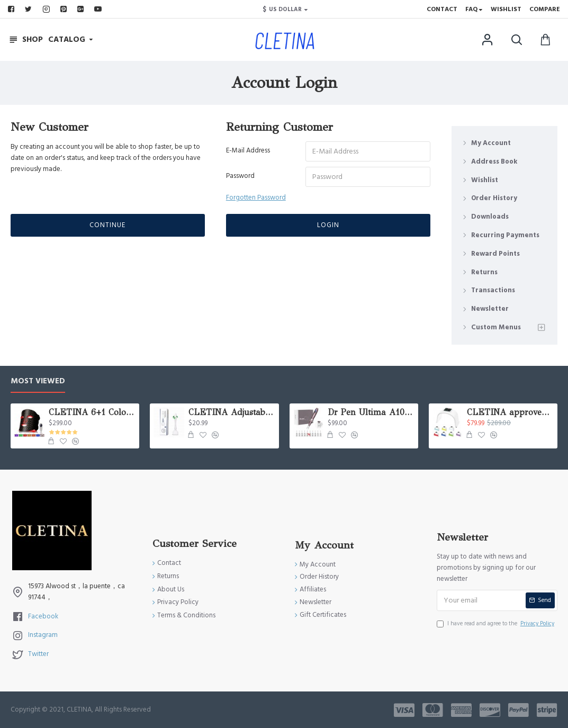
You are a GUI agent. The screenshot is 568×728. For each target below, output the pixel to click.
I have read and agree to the (496, 624)
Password (240, 176)
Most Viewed (38, 381)
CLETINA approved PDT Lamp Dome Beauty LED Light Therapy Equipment (510, 412)
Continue (107, 225)
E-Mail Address (248, 150)
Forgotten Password (256, 197)
